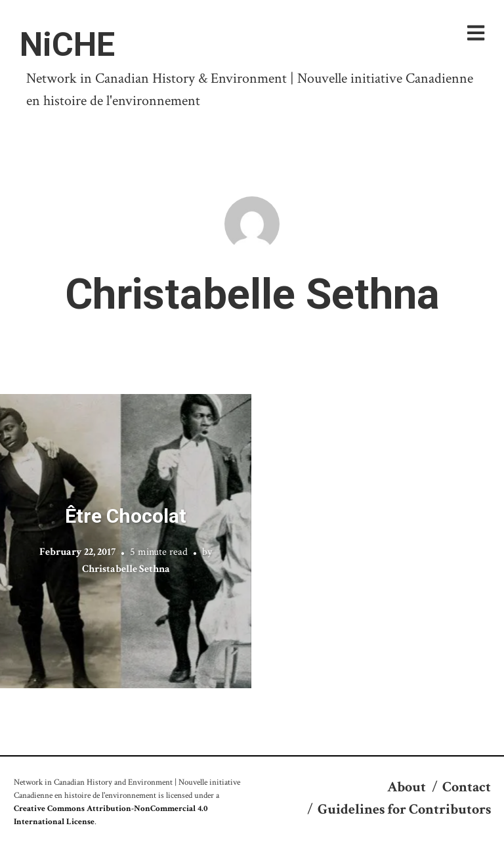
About (407, 787)
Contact (467, 787)
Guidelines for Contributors (404, 809)
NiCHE (67, 45)
